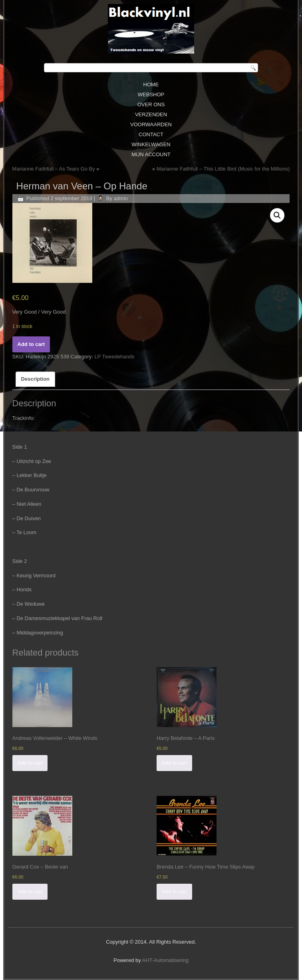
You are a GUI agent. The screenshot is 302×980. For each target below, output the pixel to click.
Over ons (151, 104)
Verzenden (151, 114)
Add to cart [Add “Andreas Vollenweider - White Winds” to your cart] (30, 763)
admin (120, 198)
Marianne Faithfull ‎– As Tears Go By (54, 169)
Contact (151, 134)
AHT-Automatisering (165, 960)
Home (151, 84)
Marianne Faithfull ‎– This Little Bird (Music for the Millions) (223, 169)
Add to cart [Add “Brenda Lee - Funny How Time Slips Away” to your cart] (174, 892)
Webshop (151, 94)
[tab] (36, 379)
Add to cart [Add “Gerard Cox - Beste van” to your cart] (30, 892)
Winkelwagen (151, 144)
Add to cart (31, 344)
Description (36, 379)
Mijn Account (151, 154)
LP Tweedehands (115, 357)
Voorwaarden (151, 124)
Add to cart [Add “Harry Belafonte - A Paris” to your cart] (174, 763)
